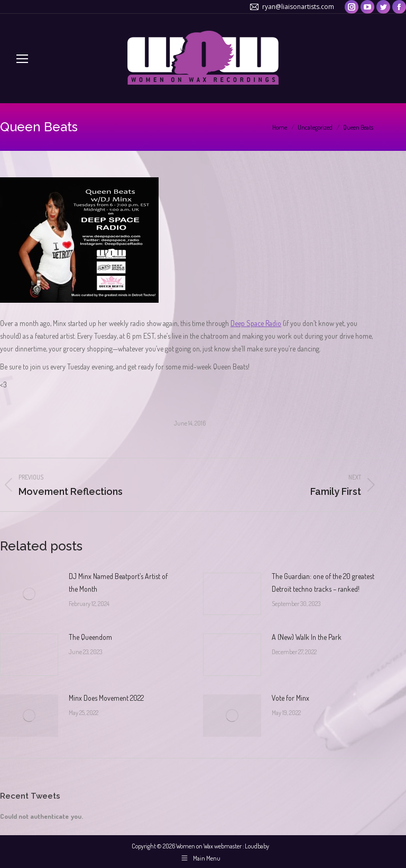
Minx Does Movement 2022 (106, 698)
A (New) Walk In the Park (307, 637)
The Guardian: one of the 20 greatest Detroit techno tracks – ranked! (323, 582)
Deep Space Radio (256, 323)
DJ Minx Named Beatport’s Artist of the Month (118, 582)
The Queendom (90, 637)
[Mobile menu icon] (22, 59)
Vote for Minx (290, 698)
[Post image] (29, 594)
